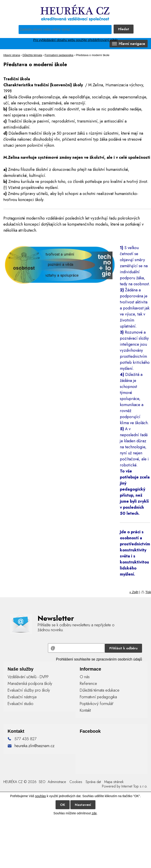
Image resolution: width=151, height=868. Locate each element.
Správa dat (93, 782)
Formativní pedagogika (59, 55)
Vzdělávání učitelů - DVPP (28, 677)
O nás (85, 677)
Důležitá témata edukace (100, 690)
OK (63, 805)
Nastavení (83, 805)
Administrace (57, 782)
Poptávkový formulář (97, 704)
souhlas (41, 796)
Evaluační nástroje (22, 697)
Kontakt (85, 710)
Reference (88, 684)
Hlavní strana (12, 55)
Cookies (76, 782)
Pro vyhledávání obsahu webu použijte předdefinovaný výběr (75, 40)
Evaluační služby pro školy (29, 690)
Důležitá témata (32, 55)
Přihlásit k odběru (123, 648)
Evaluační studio (20, 704)
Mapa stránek (114, 782)
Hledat (124, 29)
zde (94, 813)
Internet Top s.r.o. (135, 786)
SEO (42, 782)
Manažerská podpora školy (30, 684)
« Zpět (134, 592)
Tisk (148, 592)
